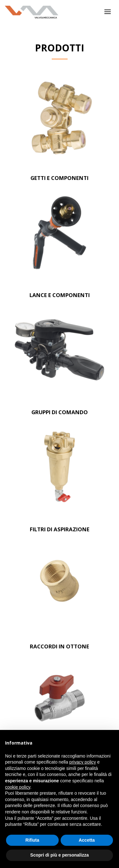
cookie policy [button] (18, 787)
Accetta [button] (87, 840)
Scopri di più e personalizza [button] (59, 855)
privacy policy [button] (83, 762)
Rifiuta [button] (32, 840)
